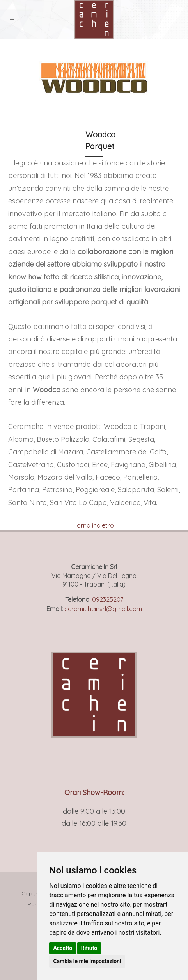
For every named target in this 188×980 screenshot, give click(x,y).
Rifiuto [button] (89, 948)
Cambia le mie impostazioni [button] (87, 961)
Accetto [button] (63, 948)
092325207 (108, 599)
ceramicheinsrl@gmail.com (103, 609)
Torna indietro (94, 525)
